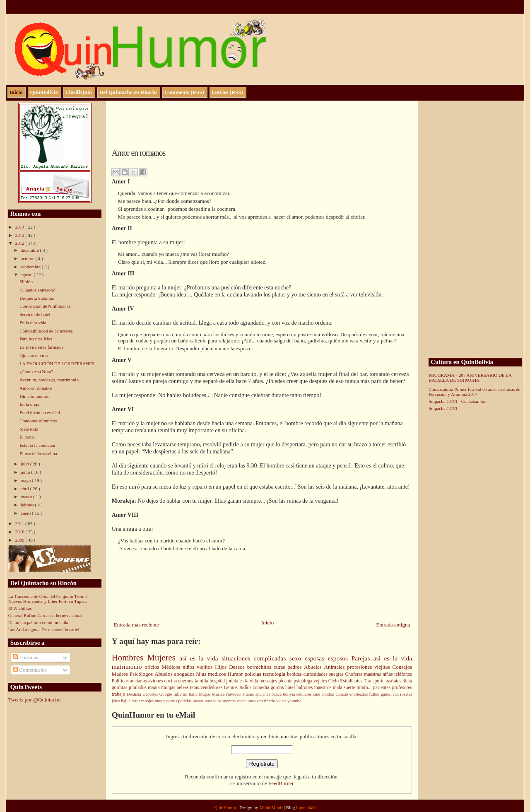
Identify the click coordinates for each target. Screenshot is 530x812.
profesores (402, 688)
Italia (194, 694)
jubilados (138, 688)
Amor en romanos (36, 388)
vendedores (212, 688)
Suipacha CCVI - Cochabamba (457, 401)
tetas (195, 688)
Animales (336, 667)
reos (209, 701)
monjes (148, 701)
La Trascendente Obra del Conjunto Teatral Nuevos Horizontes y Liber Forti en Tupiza (48, 599)
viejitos (206, 667)
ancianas (264, 694)
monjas (169, 688)
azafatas (394, 681)
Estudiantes (352, 681)
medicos (218, 674)
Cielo (334, 681)
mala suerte (345, 688)
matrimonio (128, 666)
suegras (337, 674)
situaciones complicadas (255, 658)
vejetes (321, 681)
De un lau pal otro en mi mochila (38, 622)
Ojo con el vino (34, 355)
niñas (388, 674)
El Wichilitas (20, 608)
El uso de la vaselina (38, 453)
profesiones (361, 667)
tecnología (275, 674)
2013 (20, 235)
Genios (232, 688)
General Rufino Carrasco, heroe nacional (46, 615)
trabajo (119, 694)
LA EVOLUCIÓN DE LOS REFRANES (57, 364)
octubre (28, 258)
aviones (156, 681)
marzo (27, 496)
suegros (229, 701)
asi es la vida (393, 658)
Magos (205, 694)
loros (136, 701)
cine (317, 694)
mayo (26, 480)
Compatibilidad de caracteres (46, 331)
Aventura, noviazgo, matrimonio (49, 380)
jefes (116, 701)
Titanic (248, 694)
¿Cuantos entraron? (37, 290)
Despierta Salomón (37, 298)
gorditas (120, 688)
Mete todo (29, 429)
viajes (282, 701)
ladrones (305, 688)
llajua (126, 701)
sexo (297, 658)
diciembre (30, 250)
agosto (27, 275)
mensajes (269, 681)
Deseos (238, 667)
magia (154, 688)
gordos (278, 688)
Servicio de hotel (35, 314)
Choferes (354, 674)
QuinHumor (226, 807)
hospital (218, 681)
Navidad (234, 694)
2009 (20, 540)
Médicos (172, 667)
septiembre (31, 267)
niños (190, 667)
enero (26, 513)
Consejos (402, 667)
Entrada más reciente (136, 625)
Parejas (362, 658)
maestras (373, 674)
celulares (305, 694)
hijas (202, 674)
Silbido (26, 282)
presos (199, 701)
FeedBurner (281, 783)
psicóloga (304, 681)
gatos (386, 694)
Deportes (151, 694)
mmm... (365, 688)
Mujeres (164, 657)
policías (185, 701)
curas (281, 667)
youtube (294, 701)
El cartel (27, 437)
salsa (218, 701)
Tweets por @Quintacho (35, 700)
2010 (20, 532)
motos (161, 701)
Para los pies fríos (36, 339)
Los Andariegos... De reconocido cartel (44, 629)
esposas (316, 658)
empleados (359, 694)
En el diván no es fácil (40, 412)
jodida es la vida (243, 681)
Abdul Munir (271, 807)
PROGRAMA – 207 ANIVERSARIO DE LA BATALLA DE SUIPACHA (470, 378)
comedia (262, 688)
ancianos (139, 681)
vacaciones (246, 701)
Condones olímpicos (38, 421)
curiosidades (316, 674)
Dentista (135, 694)
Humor (236, 674)
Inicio (267, 623)
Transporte (375, 681)
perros (172, 701)
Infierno (181, 694)
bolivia (289, 694)
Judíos (246, 688)
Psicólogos (142, 674)
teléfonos (403, 674)
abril (25, 489)
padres (296, 667)
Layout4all (306, 807)
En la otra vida (33, 323)
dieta (407, 681)
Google (166, 694)
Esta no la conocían (37, 445)
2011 (20, 523)
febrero (28, 505)
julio (25, 464)
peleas (183, 688)
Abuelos (164, 674)
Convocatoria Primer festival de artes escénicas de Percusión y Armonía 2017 (474, 392)
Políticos (121, 681)
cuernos (186, 681)
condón (329, 694)
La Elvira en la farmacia (41, 347)
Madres (121, 674)
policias (253, 674)
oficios (153, 667)
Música (219, 694)
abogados (185, 674)
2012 (20, 243)
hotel (291, 688)
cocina (171, 681)
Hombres (130, 657)
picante (286, 681)
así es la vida (200, 658)
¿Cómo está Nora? (36, 371)
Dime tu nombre (34, 396)
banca (277, 694)
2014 (20, 227)
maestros (324, 688)
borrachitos (260, 667)
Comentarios (30, 670)
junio (26, 472)
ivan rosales (402, 694)
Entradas (25, 657)
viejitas (383, 667)
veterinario (267, 701)
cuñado (342, 694)
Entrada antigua (393, 625)
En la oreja (29, 404)
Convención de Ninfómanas (45, 306)
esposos (340, 658)
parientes (383, 688)
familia (202, 681)
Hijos (222, 667)
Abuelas (314, 667)
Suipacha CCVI (443, 408)
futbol (375, 694)
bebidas (295, 674)
